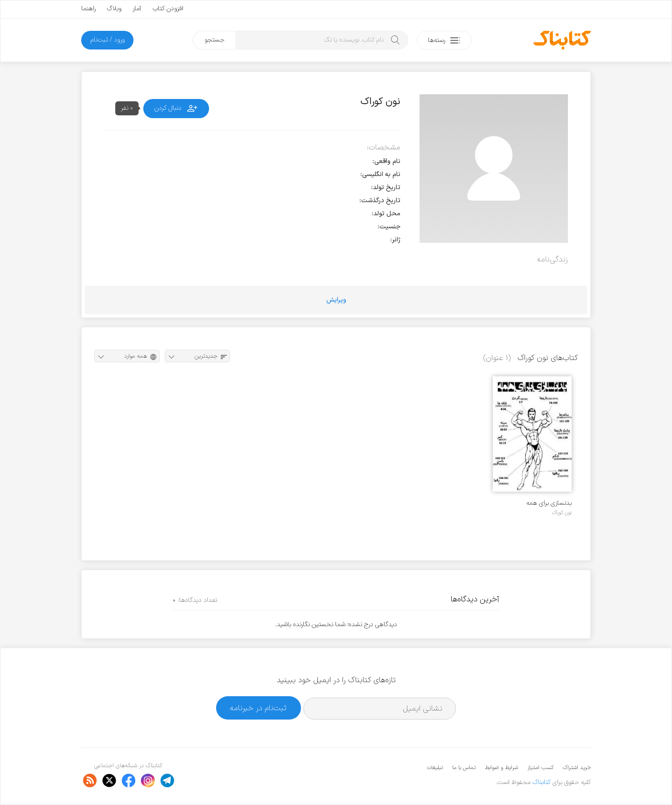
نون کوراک (562, 513)
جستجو (214, 40)
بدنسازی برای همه (549, 503)
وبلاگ (114, 9)
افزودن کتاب (168, 9)
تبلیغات (435, 768)
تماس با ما (464, 768)
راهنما (88, 9)
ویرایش (336, 300)
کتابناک (542, 782)
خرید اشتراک (577, 768)
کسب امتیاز (540, 768)
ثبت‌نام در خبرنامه (258, 708)
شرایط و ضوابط (501, 768)
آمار (137, 9)
